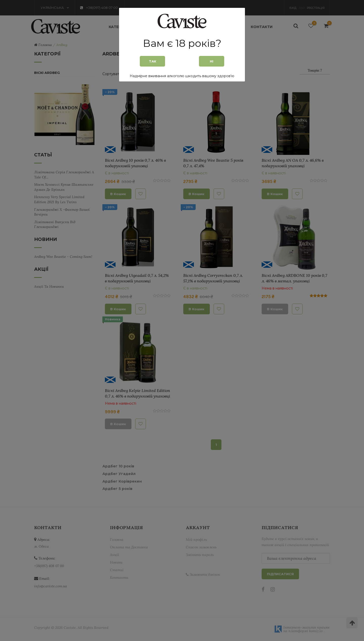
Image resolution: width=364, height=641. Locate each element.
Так (153, 61)
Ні (212, 61)
